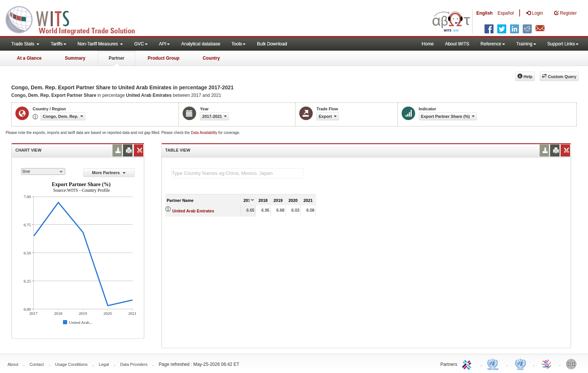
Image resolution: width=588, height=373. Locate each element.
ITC (468, 364)
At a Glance (29, 58)
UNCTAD (494, 364)
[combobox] (43, 171)
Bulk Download (272, 44)
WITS (75, 19)
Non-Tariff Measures (100, 44)
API (164, 44)
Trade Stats (25, 44)
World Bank (573, 364)
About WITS (457, 44)
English (484, 13)
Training (526, 44)
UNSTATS (520, 364)
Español (506, 13)
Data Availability (205, 133)
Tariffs (58, 44)
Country (211, 58)
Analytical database (201, 44)
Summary (75, 58)
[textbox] (237, 173)
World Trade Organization (547, 364)
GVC (141, 44)
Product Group (164, 58)
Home (428, 44)
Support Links (563, 44)
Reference (493, 44)
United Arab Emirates (193, 211)
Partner (117, 58)
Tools (238, 44)
